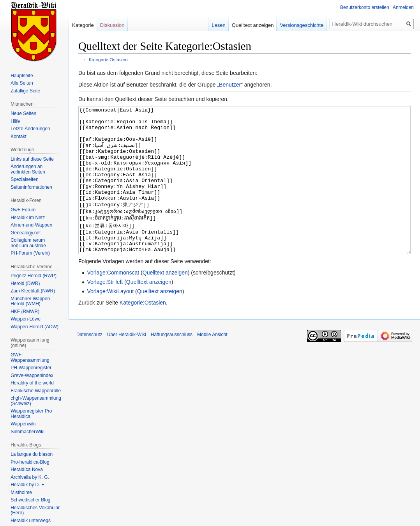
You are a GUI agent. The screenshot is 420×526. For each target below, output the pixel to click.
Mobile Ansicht (212, 364)
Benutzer (230, 85)
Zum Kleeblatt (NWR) (33, 291)
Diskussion (112, 25)
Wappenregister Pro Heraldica (31, 414)
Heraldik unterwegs (31, 521)
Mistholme (21, 492)
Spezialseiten (24, 179)
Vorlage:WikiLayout (110, 321)
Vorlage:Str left (105, 311)
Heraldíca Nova (27, 469)
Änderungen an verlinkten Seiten (28, 169)
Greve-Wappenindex (32, 375)
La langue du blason (32, 454)
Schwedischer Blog (30, 500)
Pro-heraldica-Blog (30, 462)
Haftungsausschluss (172, 364)
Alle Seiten (22, 83)
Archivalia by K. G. (30, 477)
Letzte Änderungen (30, 129)
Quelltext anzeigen (165, 302)
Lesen (218, 25)
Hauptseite (22, 76)
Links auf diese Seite (32, 159)
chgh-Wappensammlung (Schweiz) (36, 401)
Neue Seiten (23, 113)
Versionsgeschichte (302, 25)
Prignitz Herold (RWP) (34, 276)
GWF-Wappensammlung (30, 358)
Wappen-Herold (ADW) (34, 327)
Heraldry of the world (32, 383)
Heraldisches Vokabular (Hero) (35, 510)
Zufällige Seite (25, 91)
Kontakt (19, 136)
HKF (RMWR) (25, 312)
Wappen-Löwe (26, 319)
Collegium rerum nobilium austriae (28, 243)
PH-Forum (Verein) (30, 253)
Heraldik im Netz (28, 218)
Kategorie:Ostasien (108, 59)
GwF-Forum (23, 210)
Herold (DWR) (25, 283)
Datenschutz (89, 364)
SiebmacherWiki (27, 432)
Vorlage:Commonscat (113, 302)
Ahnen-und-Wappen (31, 225)
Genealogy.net (26, 233)
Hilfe (15, 121)
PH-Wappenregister (31, 368)
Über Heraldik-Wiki (127, 364)
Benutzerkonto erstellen (365, 7)
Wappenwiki (23, 424)
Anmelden (403, 7)
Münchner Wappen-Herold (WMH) (31, 301)
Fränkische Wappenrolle (36, 391)
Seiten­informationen (31, 187)
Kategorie (83, 25)
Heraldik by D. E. (28, 485)
